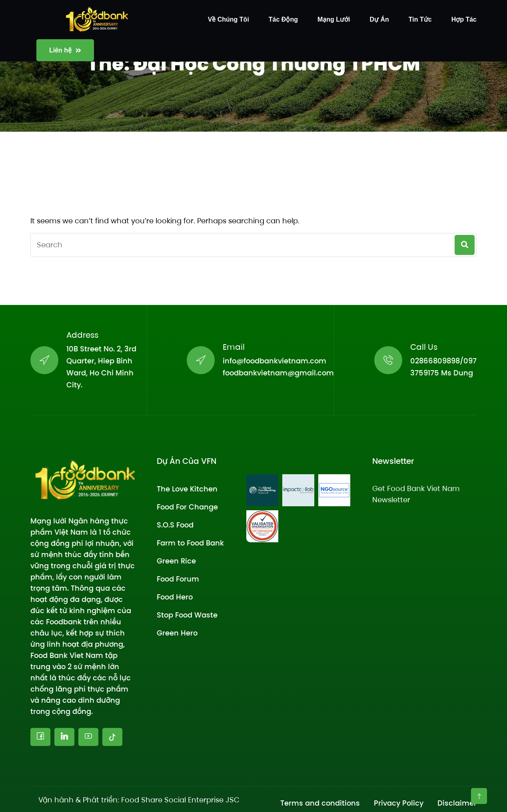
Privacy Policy (399, 803)
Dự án (379, 19)
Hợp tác (464, 19)
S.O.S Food (175, 525)
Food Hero (175, 597)
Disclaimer (457, 803)
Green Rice (176, 561)
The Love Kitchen (187, 489)
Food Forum (178, 579)
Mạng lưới (334, 19)
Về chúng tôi (229, 19)
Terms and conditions (320, 803)
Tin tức (420, 19)
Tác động (283, 19)
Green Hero (177, 633)
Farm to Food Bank (190, 543)
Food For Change (187, 507)
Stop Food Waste (187, 615)
